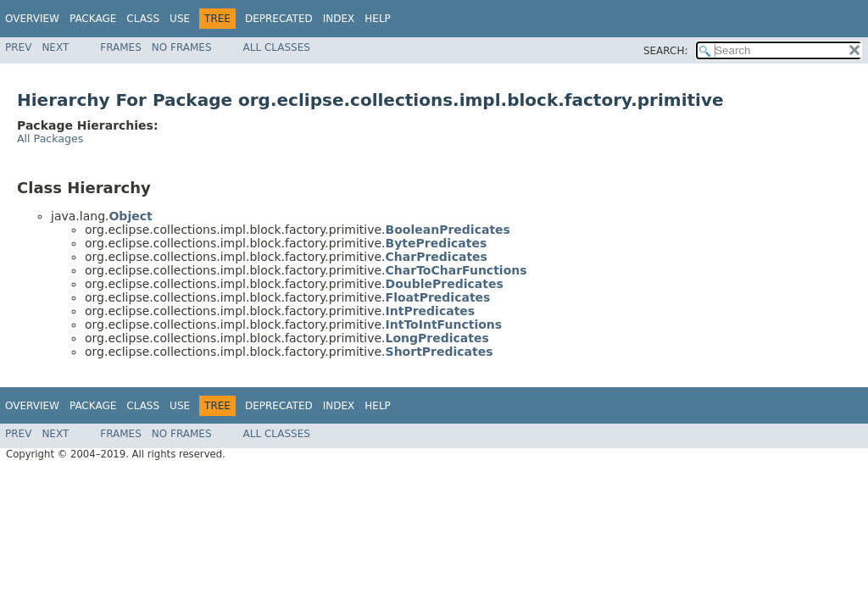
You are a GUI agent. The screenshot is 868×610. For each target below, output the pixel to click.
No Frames (182, 47)
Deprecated (279, 19)
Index (339, 19)
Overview (32, 19)
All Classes (277, 47)
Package (93, 19)
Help (378, 19)
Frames (121, 47)
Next (55, 47)
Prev (18, 47)
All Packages (50, 139)
